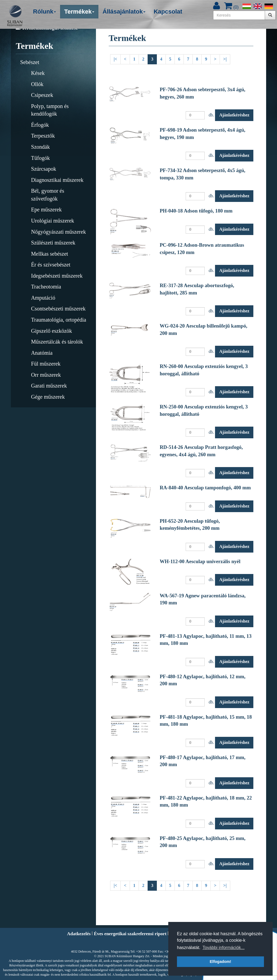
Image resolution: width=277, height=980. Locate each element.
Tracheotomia (46, 287)
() (231, 7)
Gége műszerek (48, 397)
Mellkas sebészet (49, 254)
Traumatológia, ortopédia (59, 320)
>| (225, 59)
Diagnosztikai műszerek (57, 180)
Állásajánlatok (124, 12)
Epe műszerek (46, 210)
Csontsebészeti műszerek (58, 309)
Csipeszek (42, 95)
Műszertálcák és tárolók (57, 342)
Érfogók (40, 125)
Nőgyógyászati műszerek (58, 232)
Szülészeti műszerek (53, 243)
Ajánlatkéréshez (234, 115)
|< (115, 59)
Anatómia (42, 353)
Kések (38, 73)
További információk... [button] (224, 948)
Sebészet (30, 62)
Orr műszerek (46, 375)
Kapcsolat (168, 12)
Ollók (37, 84)
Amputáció (43, 298)
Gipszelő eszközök (52, 331)
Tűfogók (40, 158)
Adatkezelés (79, 934)
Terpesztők (43, 136)
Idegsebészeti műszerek (57, 276)
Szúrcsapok (43, 169)
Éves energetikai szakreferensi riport (130, 934)
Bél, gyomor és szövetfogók (48, 195)
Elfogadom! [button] (220, 962)
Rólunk (45, 12)
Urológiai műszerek (52, 221)
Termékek (79, 12)
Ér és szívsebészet (51, 265)
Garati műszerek (49, 386)
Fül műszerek (46, 364)
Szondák (40, 147)
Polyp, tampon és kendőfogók (50, 110)
